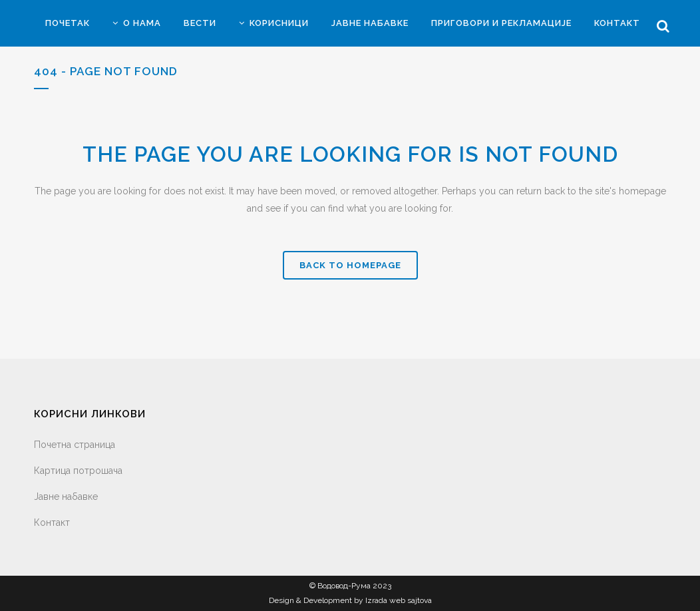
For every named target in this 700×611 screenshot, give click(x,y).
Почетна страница (75, 445)
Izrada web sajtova (399, 600)
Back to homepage (350, 265)
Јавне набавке (66, 497)
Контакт (52, 522)
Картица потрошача (78, 471)
